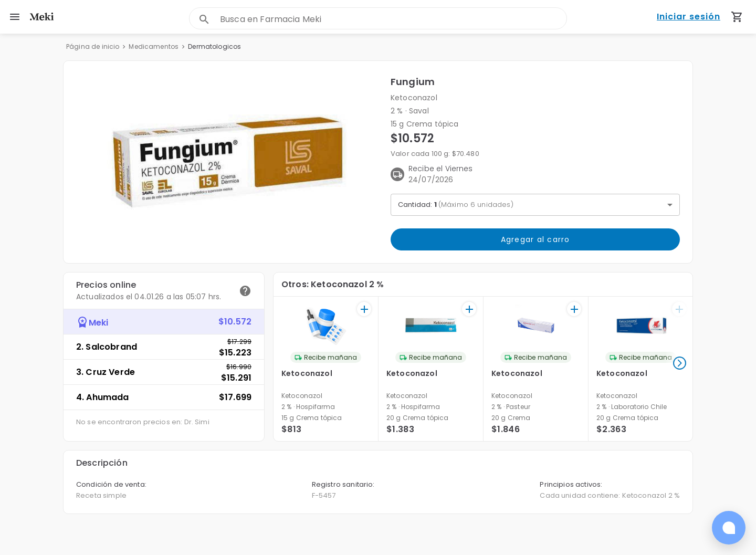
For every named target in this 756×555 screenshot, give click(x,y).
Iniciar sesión (689, 17)
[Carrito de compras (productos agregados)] (737, 17)
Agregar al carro (535, 239)
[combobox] (393, 19)
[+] (364, 309)
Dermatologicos (214, 46)
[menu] (15, 17)
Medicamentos (154, 46)
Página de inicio (93, 46)
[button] (227, 162)
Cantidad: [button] (456, 205)
